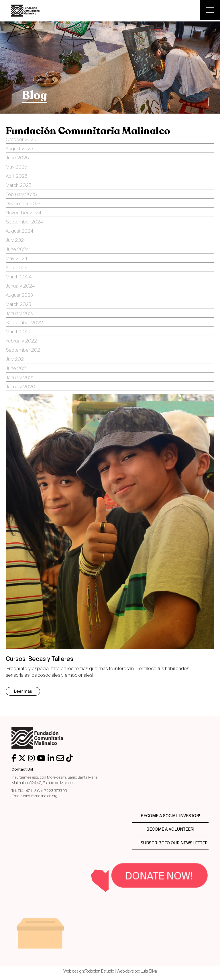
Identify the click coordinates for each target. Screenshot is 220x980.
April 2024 (17, 268)
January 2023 (20, 314)
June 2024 (17, 250)
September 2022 (24, 323)
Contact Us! (22, 769)
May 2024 (16, 259)
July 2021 (15, 360)
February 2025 (21, 195)
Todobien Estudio (99, 971)
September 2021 (24, 351)
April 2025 (17, 177)
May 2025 (16, 167)
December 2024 (24, 204)
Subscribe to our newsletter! (175, 843)
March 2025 (19, 186)
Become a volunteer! (170, 829)
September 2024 (24, 222)
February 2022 (21, 341)
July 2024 (16, 241)
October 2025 (21, 140)
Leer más (23, 691)
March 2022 (19, 332)
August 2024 (19, 231)
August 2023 (19, 296)
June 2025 (17, 158)
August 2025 (19, 149)
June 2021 (17, 369)
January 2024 (20, 286)
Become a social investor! (170, 816)
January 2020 (20, 387)
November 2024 (23, 213)
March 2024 (19, 277)
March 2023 (18, 305)
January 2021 (20, 378)
